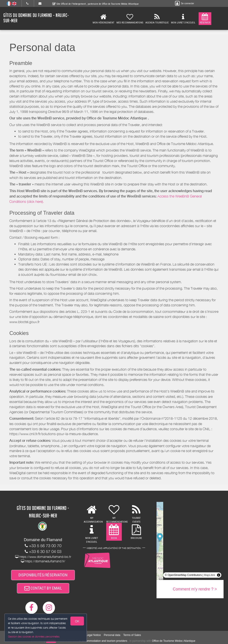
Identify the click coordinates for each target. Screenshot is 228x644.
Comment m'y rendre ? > (195, 589)
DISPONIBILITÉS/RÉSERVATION (43, 575)
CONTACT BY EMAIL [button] (43, 588)
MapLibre (210, 575)
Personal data (112, 635)
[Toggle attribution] (219, 575)
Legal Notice (93, 635)
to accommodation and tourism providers (103, 641)
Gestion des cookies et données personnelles (34, 637)
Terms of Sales (132, 635)
